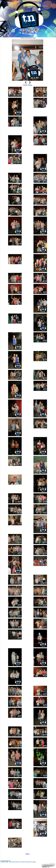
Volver (28, 854)
